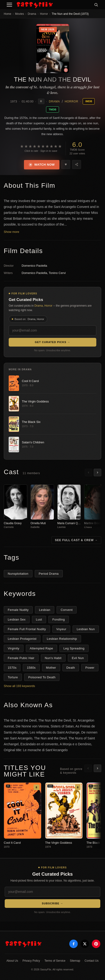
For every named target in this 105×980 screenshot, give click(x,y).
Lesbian (45, 610)
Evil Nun (78, 658)
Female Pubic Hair (21, 658)
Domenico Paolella (34, 266)
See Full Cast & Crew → (76, 540)
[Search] (96, 5)
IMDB (89, 101)
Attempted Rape (41, 648)
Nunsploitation (18, 574)
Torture (13, 677)
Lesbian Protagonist (22, 639)
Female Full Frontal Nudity (27, 629)
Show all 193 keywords (19, 686)
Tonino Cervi (57, 273)
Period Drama (49, 574)
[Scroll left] (89, 472)
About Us (12, 961)
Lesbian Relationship (62, 639)
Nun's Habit (53, 658)
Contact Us (91, 961)
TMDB (52, 109)
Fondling (59, 619)
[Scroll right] (97, 472)
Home (8, 14)
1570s (12, 668)
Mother (51, 668)
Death (71, 668)
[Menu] (9, 5)
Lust (39, 619)
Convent (67, 610)
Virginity (14, 648)
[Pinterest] (96, 944)
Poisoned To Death (42, 677)
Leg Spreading (74, 648)
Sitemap (75, 961)
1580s (31, 668)
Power (90, 668)
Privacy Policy (31, 961)
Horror (44, 14)
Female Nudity (18, 610)
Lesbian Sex (17, 619)
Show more (12, 232)
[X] (85, 944)
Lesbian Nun (86, 629)
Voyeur (61, 629)
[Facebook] (74, 944)
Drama (32, 14)
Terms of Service (55, 961)
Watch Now (42, 165)
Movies (19, 14)
